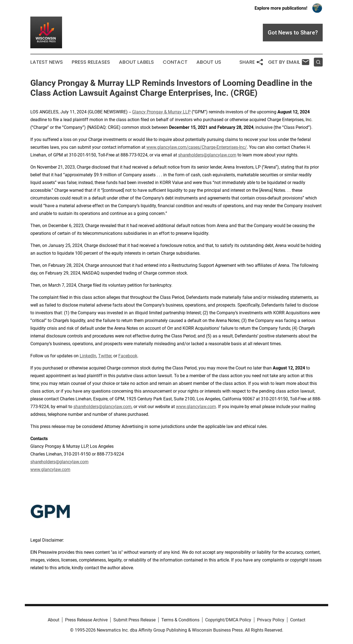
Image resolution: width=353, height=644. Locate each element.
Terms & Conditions (180, 620)
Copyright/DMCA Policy (228, 620)
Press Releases (91, 62)
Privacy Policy (271, 620)
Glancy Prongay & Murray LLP (161, 112)
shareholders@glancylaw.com (207, 155)
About (54, 620)
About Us (209, 62)
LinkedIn (88, 356)
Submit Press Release (134, 620)
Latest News (47, 62)
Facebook (128, 356)
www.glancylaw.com (196, 407)
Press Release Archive (86, 620)
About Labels (136, 62)
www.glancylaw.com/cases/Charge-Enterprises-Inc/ (197, 147)
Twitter (105, 356)
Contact (175, 62)
